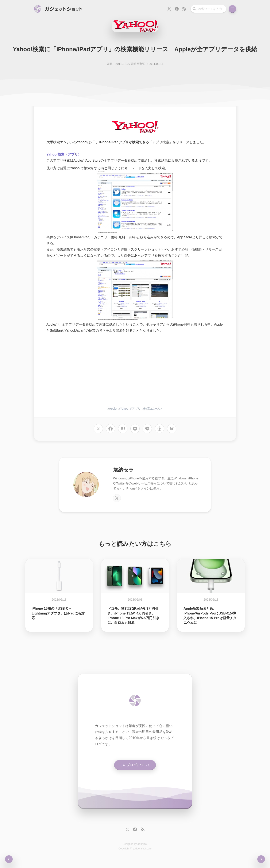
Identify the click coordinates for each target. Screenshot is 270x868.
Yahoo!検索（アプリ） (64, 154)
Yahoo (124, 409)
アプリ (136, 409)
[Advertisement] (135, 370)
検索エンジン (153, 409)
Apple (113, 409)
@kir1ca (142, 844)
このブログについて (135, 765)
